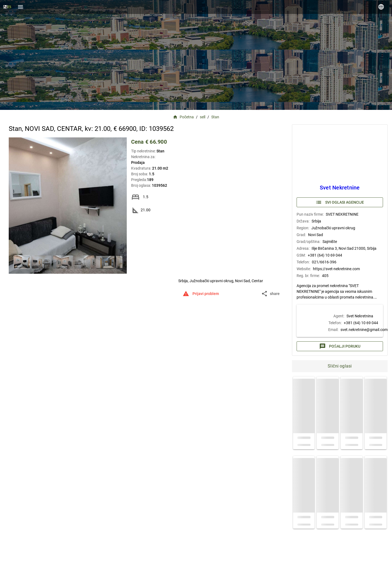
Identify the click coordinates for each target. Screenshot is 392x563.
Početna (183, 117)
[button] (271, 294)
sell (203, 117)
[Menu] (20, 7)
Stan (215, 117)
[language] (381, 7)
